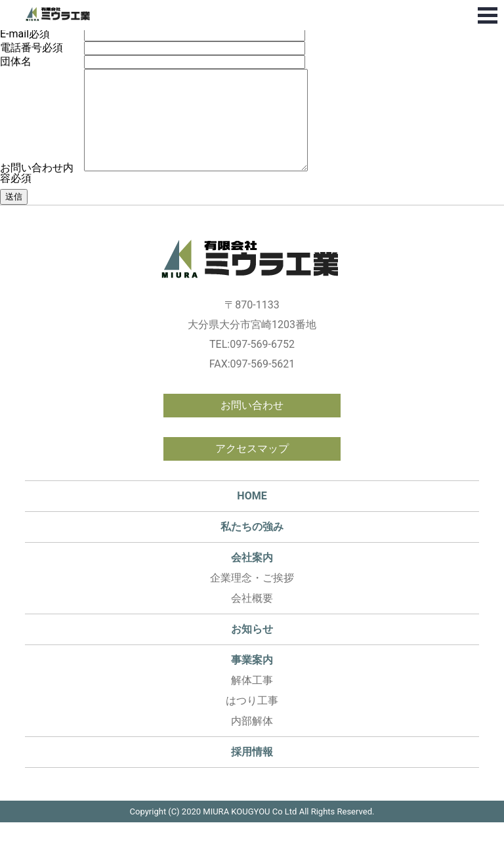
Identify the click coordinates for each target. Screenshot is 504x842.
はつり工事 (252, 720)
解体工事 (252, 700)
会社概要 (252, 618)
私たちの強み (252, 546)
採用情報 (252, 771)
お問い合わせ (252, 425)
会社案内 (252, 577)
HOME (252, 516)
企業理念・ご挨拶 (252, 598)
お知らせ (252, 649)
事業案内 (252, 680)
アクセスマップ (252, 468)
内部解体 (252, 741)
